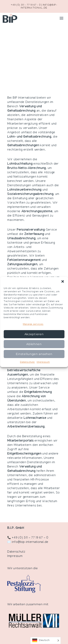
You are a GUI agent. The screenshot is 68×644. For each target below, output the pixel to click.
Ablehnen (34, 344)
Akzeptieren (34, 334)
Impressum (43, 362)
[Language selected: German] (46, 640)
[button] (63, 281)
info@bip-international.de (30, 542)
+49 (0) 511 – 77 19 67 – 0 (30, 538)
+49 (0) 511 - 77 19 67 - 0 (26, 5)
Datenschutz (27, 362)
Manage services (33, 324)
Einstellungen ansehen (34, 354)
